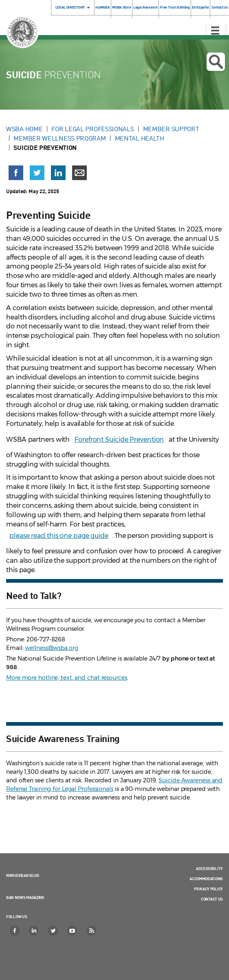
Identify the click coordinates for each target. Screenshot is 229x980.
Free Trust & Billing (175, 7)
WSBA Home (24, 129)
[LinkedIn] (34, 931)
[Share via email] (79, 173)
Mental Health (140, 138)
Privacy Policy (208, 889)
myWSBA (102, 7)
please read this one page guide (59, 536)
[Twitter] (53, 931)
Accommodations (206, 879)
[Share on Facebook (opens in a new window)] (16, 173)
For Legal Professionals (92, 129)
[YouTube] (73, 931)
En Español (200, 7)
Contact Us (212, 899)
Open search (216, 62)
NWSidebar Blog (23, 875)
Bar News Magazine (25, 897)
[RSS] (92, 931)
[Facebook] (15, 931)
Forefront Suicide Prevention (119, 439)
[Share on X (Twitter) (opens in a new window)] (37, 173)
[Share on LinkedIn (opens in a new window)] (58, 173)
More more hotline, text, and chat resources (67, 678)
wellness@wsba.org (51, 648)
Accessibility (209, 868)
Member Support (171, 129)
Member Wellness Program (59, 138)
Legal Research (145, 7)
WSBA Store (121, 7)
